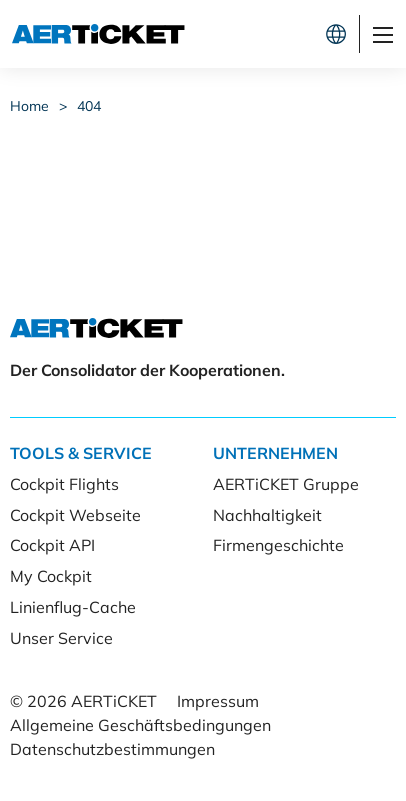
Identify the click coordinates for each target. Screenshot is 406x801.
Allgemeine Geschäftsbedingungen (140, 725)
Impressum (218, 701)
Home (29, 106)
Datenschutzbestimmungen (112, 749)
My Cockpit (51, 576)
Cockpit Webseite (75, 515)
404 (89, 106)
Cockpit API (52, 545)
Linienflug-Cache (73, 607)
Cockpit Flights (64, 484)
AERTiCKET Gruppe (286, 484)
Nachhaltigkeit (267, 515)
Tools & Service (81, 453)
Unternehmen (275, 453)
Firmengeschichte (278, 545)
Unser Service (61, 638)
